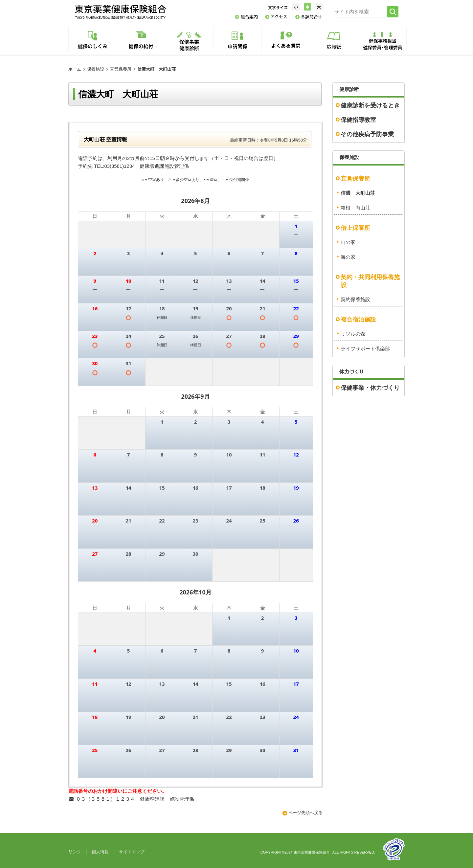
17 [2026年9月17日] (229, 488)
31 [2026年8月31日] (128, 363)
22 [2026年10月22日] (229, 717)
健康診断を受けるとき (370, 105)
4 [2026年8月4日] (162, 253)
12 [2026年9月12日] (296, 455)
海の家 (348, 257)
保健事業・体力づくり (370, 388)
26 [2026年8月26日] (195, 336)
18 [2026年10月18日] (95, 717)
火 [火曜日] (162, 216)
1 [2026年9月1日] (162, 363)
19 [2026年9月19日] (296, 488)
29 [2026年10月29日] (229, 750)
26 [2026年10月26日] (128, 750)
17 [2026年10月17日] (296, 684)
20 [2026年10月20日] (162, 717)
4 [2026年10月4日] (95, 651)
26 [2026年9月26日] (296, 521)
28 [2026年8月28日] (262, 336)
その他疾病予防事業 (367, 134)
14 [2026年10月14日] (195, 684)
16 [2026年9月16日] (195, 488)
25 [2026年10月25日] (95, 750)
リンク (75, 852)
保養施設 (96, 69)
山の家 (348, 242)
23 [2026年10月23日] (262, 717)
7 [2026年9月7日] (129, 455)
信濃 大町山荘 (358, 193)
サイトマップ (132, 852)
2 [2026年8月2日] (95, 253)
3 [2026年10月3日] (296, 554)
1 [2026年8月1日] (296, 226)
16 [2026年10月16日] (262, 684)
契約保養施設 (355, 300)
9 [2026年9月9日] (196, 455)
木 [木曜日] (229, 216)
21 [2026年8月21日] (262, 308)
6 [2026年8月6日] (229, 253)
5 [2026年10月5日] (129, 651)
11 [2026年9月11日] (262, 455)
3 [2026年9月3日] (229, 363)
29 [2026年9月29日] (162, 554)
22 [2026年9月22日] (162, 521)
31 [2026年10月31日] (296, 750)
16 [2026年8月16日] (95, 308)
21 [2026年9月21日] (128, 521)
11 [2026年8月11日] (162, 281)
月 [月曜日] (129, 216)
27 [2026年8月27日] (229, 336)
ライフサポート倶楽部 (365, 349)
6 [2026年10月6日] (162, 651)
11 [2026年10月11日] (95, 684)
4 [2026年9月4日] (263, 363)
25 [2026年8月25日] (162, 336)
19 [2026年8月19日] (195, 308)
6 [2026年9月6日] (95, 455)
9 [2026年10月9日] (263, 651)
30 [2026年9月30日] (195, 554)
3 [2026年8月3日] (129, 253)
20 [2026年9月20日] (95, 521)
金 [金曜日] (263, 216)
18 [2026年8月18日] (162, 308)
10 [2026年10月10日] (296, 651)
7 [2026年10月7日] (196, 651)
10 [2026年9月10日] (229, 455)
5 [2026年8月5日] (196, 253)
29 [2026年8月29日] (296, 336)
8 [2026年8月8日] (296, 253)
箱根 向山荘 (355, 208)
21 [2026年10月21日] (195, 717)
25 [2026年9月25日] (262, 521)
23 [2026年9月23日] (195, 521)
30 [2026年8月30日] (95, 363)
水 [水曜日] (196, 216)
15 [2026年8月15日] (296, 281)
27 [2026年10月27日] (162, 750)
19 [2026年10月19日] (128, 717)
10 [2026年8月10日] (128, 281)
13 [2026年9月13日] (95, 488)
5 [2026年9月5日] (296, 363)
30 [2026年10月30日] (262, 750)
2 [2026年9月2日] (196, 363)
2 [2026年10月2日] (263, 554)
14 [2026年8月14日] (262, 281)
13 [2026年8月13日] (229, 281)
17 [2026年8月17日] (128, 308)
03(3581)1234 (120, 166)
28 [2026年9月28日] (128, 554)
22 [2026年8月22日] (296, 308)
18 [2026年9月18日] (262, 488)
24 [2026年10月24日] (296, 717)
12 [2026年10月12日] (128, 684)
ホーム (75, 69)
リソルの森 (353, 334)
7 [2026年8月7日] (263, 253)
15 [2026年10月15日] (229, 684)
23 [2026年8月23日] (95, 336)
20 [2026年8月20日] (229, 308)
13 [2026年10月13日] (162, 684)
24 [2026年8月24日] (128, 336)
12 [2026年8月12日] (195, 281)
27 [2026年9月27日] (95, 554)
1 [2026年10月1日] (229, 554)
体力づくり (352, 372)
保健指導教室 (358, 120)
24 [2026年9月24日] (229, 521)
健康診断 (349, 89)
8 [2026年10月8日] (229, 651)
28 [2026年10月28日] (195, 750)
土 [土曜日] (296, 216)
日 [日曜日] (95, 216)
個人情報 (100, 852)
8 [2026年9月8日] (162, 455)
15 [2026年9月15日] (162, 488)
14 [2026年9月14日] (128, 488)
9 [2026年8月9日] (95, 281)
